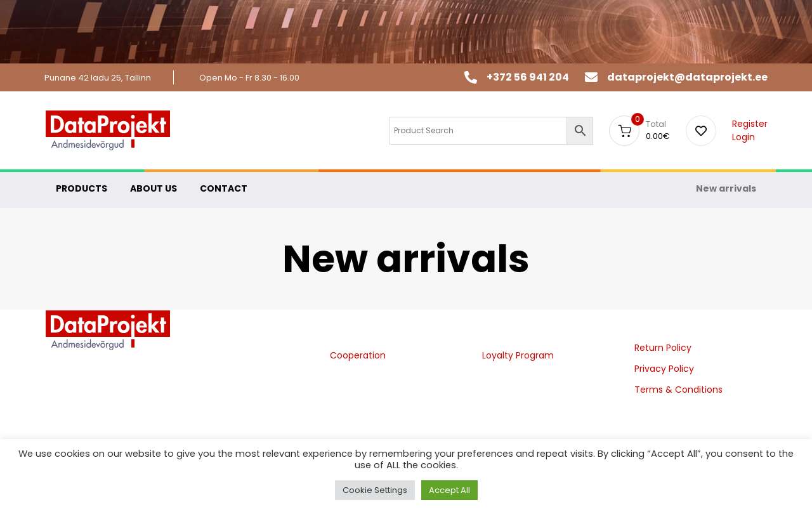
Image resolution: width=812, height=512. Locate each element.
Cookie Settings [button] (375, 490)
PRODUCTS (82, 188)
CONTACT (224, 188)
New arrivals (726, 188)
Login (743, 137)
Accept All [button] (449, 490)
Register (750, 124)
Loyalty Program (518, 355)
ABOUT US (154, 188)
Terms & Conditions (678, 390)
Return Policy (663, 348)
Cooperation (358, 355)
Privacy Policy (664, 369)
